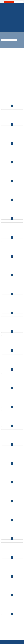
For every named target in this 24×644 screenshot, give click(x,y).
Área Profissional (8, 2)
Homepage (8, 21)
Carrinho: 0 (18, 2)
